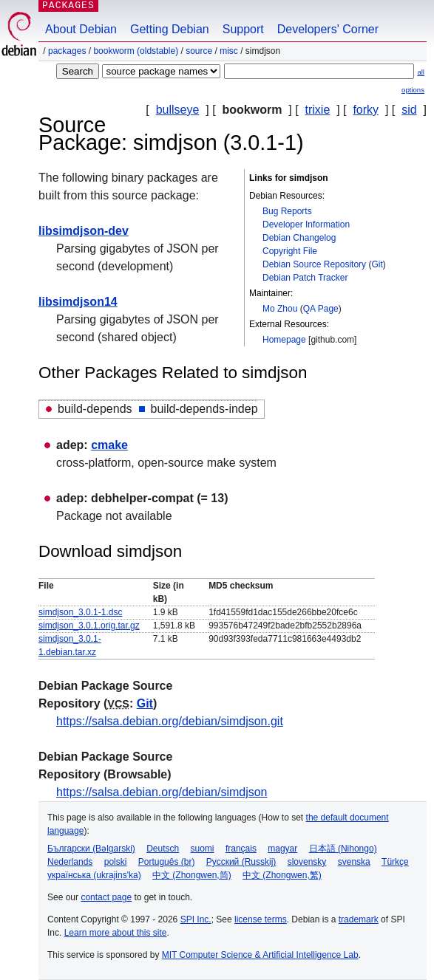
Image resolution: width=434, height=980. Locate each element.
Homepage (284, 340)
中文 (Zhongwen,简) (192, 875)
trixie (318, 110)
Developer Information (306, 225)
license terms (261, 919)
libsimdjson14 (78, 302)
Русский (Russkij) (241, 862)
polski (116, 862)
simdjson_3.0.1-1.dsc (80, 612)
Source (199, 51)
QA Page (321, 309)
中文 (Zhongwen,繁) (282, 875)
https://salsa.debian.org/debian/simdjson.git (170, 721)
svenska (354, 862)
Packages (67, 51)
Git (377, 264)
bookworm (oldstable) (136, 51)
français (241, 849)
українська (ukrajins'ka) (94, 875)
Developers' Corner (328, 29)
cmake (109, 445)
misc (229, 51)
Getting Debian (170, 29)
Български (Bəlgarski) (91, 849)
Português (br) (167, 862)
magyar (282, 849)
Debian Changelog (299, 238)
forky (366, 110)
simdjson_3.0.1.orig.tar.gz (89, 626)
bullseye (178, 110)
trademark (359, 919)
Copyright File (290, 251)
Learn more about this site (116, 933)
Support (243, 29)
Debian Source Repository (314, 264)
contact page (106, 897)
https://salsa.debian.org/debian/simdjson (162, 792)
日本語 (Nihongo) (343, 849)
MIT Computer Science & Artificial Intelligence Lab (260, 955)
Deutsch (163, 849)
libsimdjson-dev (84, 231)
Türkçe (395, 862)
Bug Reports (287, 211)
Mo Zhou (280, 309)
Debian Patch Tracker (305, 278)
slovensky (307, 862)
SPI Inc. (196, 919)
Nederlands (70, 862)
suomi (203, 849)
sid (409, 110)
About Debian (81, 29)
